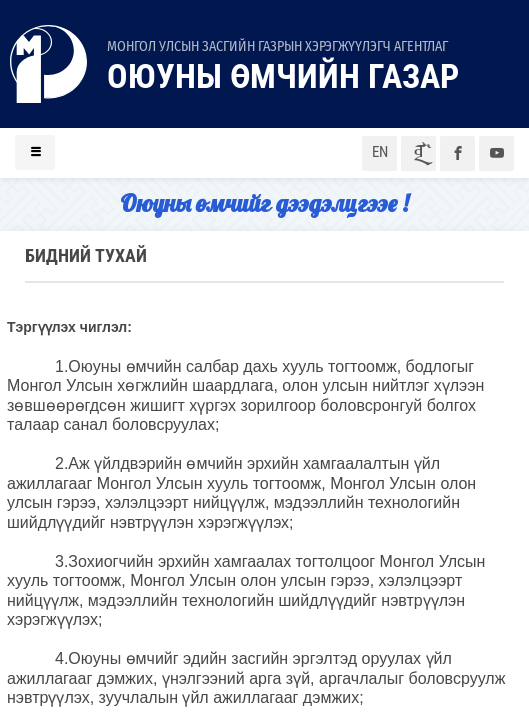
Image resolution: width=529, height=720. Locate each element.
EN (380, 152)
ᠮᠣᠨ (419, 153)
